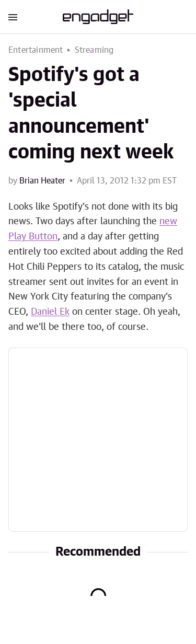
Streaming (94, 50)
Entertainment (36, 50)
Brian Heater (42, 181)
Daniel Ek (50, 312)
